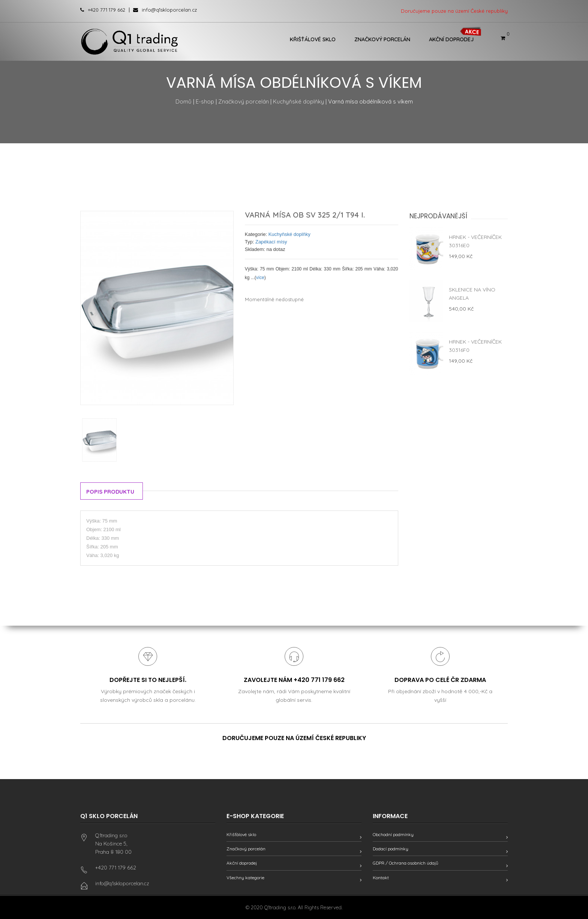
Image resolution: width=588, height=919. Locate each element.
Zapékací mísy (271, 242)
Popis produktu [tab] (110, 492)
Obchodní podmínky (393, 834)
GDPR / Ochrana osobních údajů (406, 863)
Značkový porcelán (382, 39)
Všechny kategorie (245, 878)
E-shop (205, 101)
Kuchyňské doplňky (298, 101)
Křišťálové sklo (313, 39)
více (260, 278)
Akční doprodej (451, 39)
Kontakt (381, 878)
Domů (184, 101)
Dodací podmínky (391, 849)
